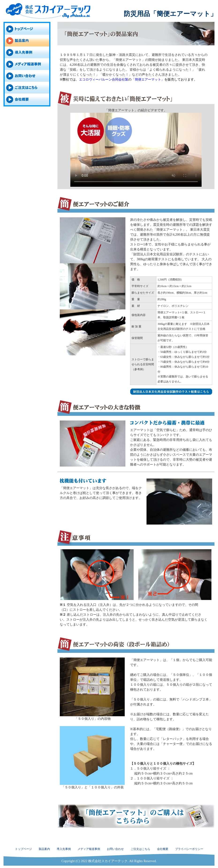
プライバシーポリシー (189, 849)
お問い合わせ (115, 849)
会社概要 (163, 849)
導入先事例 (64, 849)
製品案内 (44, 849)
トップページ (23, 849)
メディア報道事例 (89, 849)
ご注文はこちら (140, 849)
